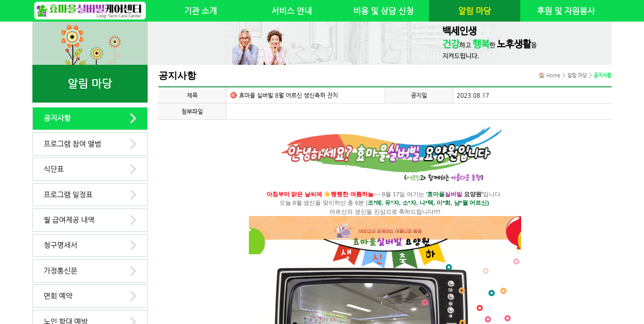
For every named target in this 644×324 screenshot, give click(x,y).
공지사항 (57, 118)
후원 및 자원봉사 (566, 11)
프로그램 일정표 (68, 195)
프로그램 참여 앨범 (72, 144)
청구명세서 (61, 245)
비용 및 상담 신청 (383, 11)
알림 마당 (475, 11)
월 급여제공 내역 (69, 220)
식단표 (54, 169)
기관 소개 (200, 11)
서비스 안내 (292, 11)
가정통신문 (61, 271)
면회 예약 (58, 296)
